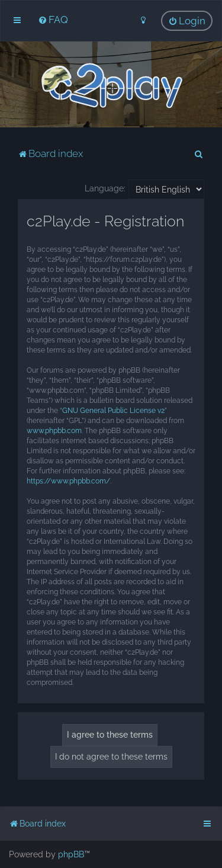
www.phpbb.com (54, 431)
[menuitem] (53, 20)
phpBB (71, 854)
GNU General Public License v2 (113, 411)
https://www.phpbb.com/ (68, 481)
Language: (105, 188)
